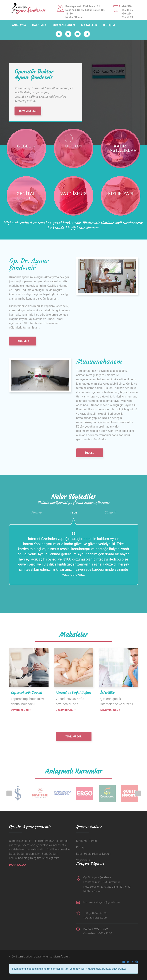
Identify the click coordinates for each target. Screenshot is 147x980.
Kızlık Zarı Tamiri (87, 841)
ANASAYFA (19, 25)
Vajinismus (83, 860)
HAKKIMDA (39, 25)
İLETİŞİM (109, 25)
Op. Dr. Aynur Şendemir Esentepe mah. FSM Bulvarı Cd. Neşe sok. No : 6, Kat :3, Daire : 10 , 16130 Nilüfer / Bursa (107, 885)
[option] (73, 82)
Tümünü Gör (74, 737)
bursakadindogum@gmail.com (102, 902)
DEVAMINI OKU (28, 111)
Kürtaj (80, 847)
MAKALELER (89, 25)
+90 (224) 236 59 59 (95, 918)
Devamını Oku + (21, 710)
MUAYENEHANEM (64, 25)
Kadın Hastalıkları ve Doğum (94, 854)
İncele (90, 453)
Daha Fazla (18, 865)
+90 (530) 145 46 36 (95, 913)
